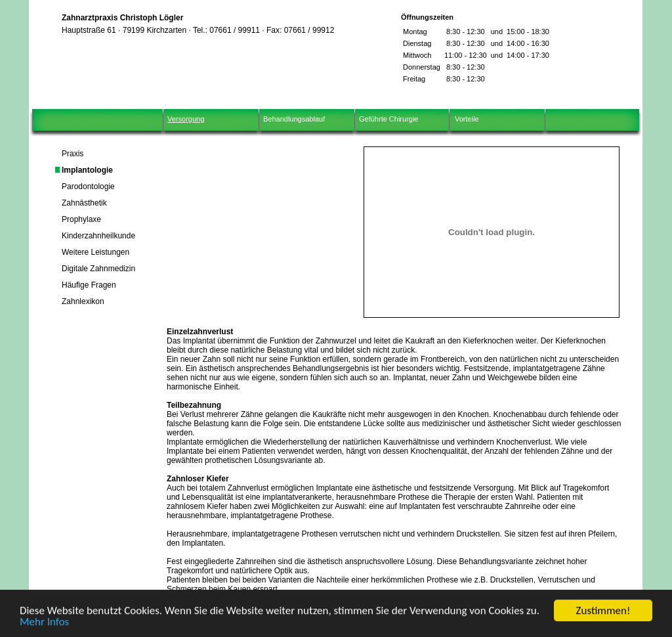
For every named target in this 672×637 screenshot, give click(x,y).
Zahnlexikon (83, 301)
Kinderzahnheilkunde (98, 236)
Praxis (73, 154)
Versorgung (186, 119)
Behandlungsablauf (294, 119)
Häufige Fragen (89, 285)
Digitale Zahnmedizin (98, 269)
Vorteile (467, 119)
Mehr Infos (44, 626)
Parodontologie (88, 187)
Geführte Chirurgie (389, 119)
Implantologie (87, 170)
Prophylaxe (81, 219)
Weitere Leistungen (95, 252)
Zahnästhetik (84, 203)
